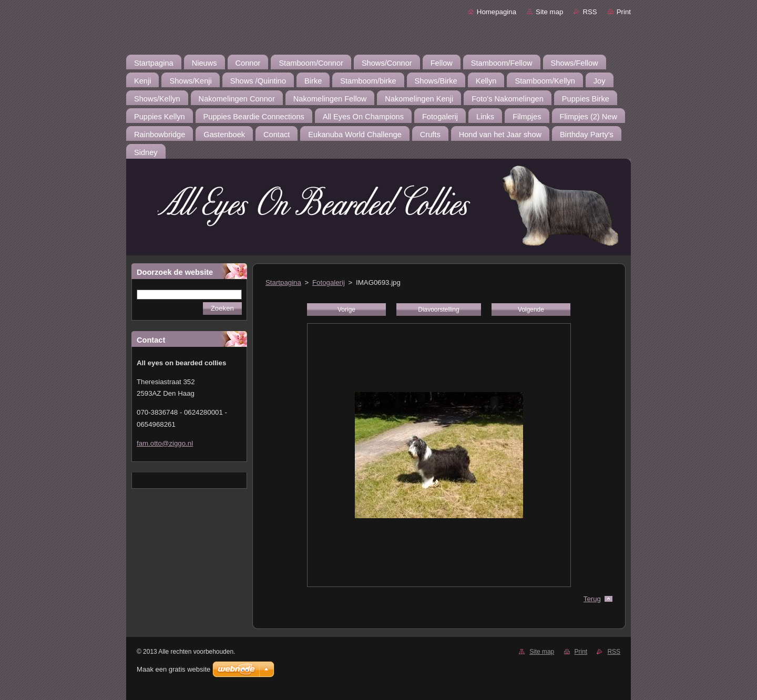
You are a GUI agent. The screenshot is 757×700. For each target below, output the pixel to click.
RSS (590, 12)
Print (624, 12)
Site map (549, 12)
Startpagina (283, 282)
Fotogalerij (329, 282)
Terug (592, 599)
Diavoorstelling (438, 310)
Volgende (531, 310)
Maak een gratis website (173, 669)
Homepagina (497, 12)
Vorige (346, 310)
